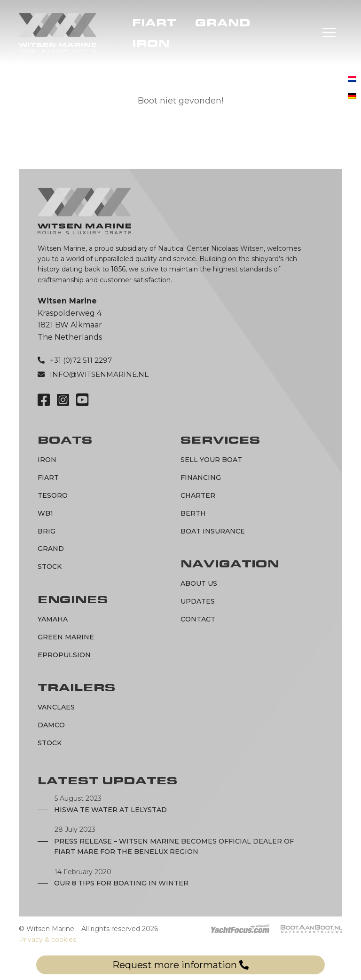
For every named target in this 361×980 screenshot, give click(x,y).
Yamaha (53, 619)
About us (199, 583)
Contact (198, 619)
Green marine (66, 637)
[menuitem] (352, 80)
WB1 (45, 513)
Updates (198, 601)
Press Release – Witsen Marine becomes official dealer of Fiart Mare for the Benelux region (174, 846)
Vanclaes (56, 707)
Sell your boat (211, 460)
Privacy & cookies (47, 940)
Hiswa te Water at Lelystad (110, 810)
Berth (193, 513)
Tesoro (53, 495)
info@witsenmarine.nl (99, 374)
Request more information (180, 965)
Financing (201, 478)
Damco (51, 725)
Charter (198, 495)
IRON (151, 44)
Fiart (154, 23)
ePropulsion (64, 655)
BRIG (47, 531)
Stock (50, 566)
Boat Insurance (213, 531)
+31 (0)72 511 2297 (81, 360)
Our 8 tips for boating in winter (121, 883)
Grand (223, 23)
